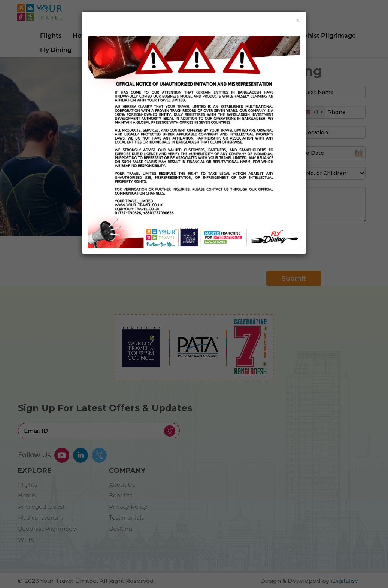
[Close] (298, 20)
